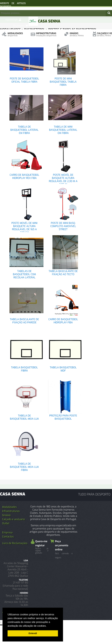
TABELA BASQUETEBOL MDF (63, 369)
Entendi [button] (33, 633)
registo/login (11, 20)
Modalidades (15, 34)
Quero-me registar (42, 547)
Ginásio (77, 34)
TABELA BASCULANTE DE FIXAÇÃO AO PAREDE (24, 321)
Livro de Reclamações (15, 543)
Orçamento (19, 26)
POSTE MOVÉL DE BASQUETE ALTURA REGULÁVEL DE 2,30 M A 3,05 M (63, 180)
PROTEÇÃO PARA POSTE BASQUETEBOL (63, 417)
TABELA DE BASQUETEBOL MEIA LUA (24, 417)
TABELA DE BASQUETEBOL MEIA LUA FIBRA (24, 467)
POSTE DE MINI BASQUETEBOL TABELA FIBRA (63, 82)
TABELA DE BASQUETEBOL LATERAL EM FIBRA (24, 130)
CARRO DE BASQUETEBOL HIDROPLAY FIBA (63, 321)
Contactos (8, 537)
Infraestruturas (46, 34)
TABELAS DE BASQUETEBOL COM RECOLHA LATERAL (24, 274)
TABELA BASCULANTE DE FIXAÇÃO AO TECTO (63, 273)
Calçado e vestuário (13, 519)
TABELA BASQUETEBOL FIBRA (24, 369)
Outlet (6, 523)
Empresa (7, 533)
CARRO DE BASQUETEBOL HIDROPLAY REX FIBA (24, 176)
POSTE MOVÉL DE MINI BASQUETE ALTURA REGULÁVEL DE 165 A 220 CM (24, 228)
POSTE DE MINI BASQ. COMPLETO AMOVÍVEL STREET (63, 226)
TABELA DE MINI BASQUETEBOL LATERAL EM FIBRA (63, 130)
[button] (48, 626)
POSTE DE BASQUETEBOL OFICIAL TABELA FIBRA (24, 80)
